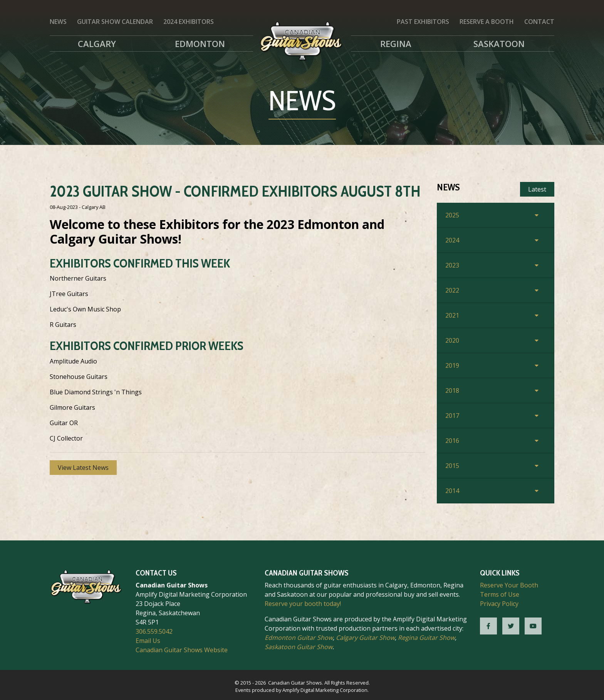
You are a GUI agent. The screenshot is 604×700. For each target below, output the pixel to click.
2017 (452, 416)
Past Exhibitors (423, 22)
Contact (539, 22)
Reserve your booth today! (303, 604)
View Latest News (83, 468)
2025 (452, 215)
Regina (396, 44)
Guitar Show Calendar (115, 22)
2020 (452, 340)
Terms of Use (500, 594)
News (58, 22)
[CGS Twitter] (511, 626)
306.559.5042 (154, 631)
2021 (452, 315)
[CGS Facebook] (488, 626)
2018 (452, 390)
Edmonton (200, 44)
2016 (452, 441)
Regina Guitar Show (426, 638)
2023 (452, 265)
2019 (452, 365)
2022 (452, 290)
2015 (452, 466)
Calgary (97, 44)
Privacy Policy (499, 604)
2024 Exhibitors (189, 22)
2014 (452, 491)
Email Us (148, 641)
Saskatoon (499, 44)
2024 (452, 240)
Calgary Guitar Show (365, 638)
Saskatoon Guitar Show (299, 647)
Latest (537, 189)
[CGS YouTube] (533, 626)
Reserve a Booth (487, 22)
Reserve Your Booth (509, 585)
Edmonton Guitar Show (299, 638)
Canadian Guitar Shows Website (182, 650)
